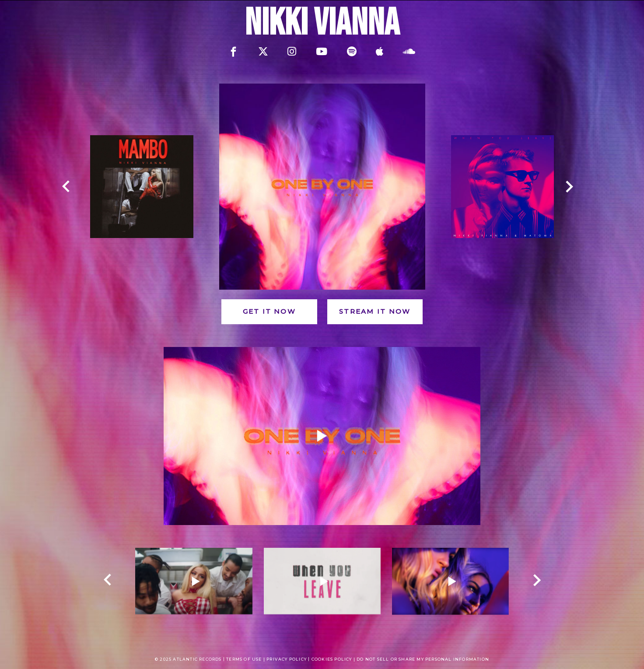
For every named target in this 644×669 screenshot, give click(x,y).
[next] (566, 187)
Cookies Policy (332, 659)
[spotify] (352, 52)
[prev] (66, 187)
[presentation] (98, 616)
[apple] (380, 52)
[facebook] (233, 51)
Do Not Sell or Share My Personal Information (423, 659)
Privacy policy (287, 659)
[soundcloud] (409, 52)
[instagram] (292, 52)
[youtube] (322, 52)
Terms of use (245, 659)
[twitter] (263, 52)
